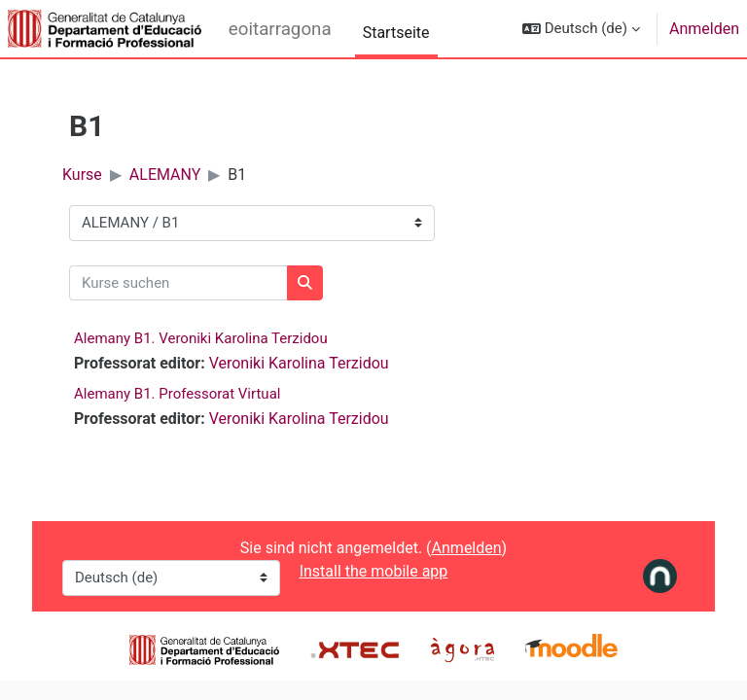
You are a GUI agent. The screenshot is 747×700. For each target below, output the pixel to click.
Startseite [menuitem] (396, 33)
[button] (581, 29)
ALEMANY (165, 175)
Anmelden (704, 29)
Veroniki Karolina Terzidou (299, 363)
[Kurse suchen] (178, 283)
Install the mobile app (374, 571)
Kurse (82, 175)
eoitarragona (280, 29)
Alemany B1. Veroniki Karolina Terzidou (201, 338)
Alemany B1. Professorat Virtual (177, 394)
